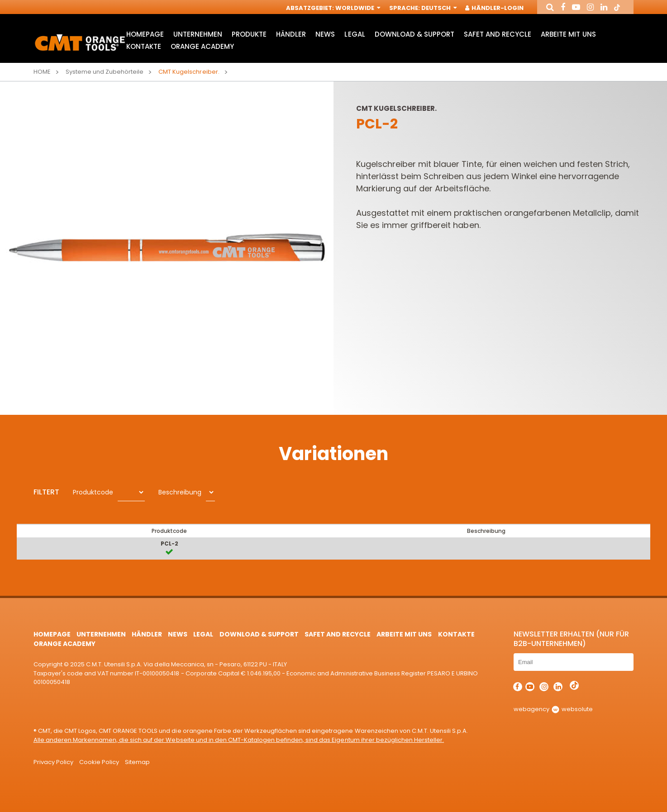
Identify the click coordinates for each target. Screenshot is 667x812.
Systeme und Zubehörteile (105, 72)
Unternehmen (198, 34)
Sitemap (137, 762)
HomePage (145, 34)
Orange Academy (202, 46)
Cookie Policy (99, 762)
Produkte (249, 34)
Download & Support (414, 34)
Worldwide (357, 8)
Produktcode (93, 492)
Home (42, 72)
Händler (291, 34)
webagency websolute (553, 709)
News (325, 34)
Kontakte (144, 46)
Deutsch (438, 8)
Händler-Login (495, 8)
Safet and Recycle (498, 34)
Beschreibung (180, 492)
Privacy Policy (53, 762)
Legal (355, 34)
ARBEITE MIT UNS (568, 34)
